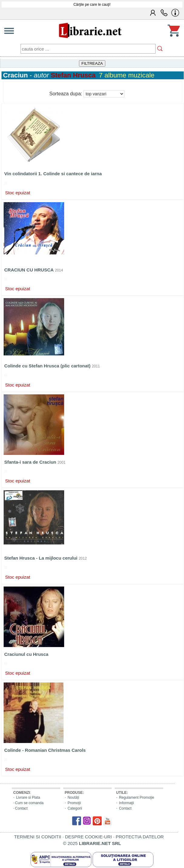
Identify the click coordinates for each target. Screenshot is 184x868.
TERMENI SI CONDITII (38, 837)
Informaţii (126, 803)
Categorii (75, 808)
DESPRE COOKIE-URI (89, 837)
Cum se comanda (29, 803)
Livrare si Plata (28, 797)
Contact (21, 808)
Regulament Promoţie (136, 797)
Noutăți (73, 797)
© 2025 (92, 843)
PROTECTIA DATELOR (140, 837)
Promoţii (74, 803)
